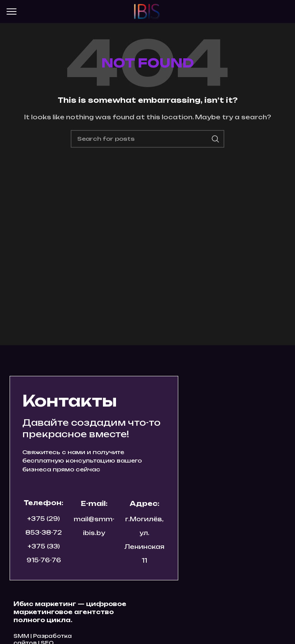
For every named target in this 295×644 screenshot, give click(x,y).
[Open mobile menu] (12, 12)
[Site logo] (147, 11)
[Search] (147, 139)
